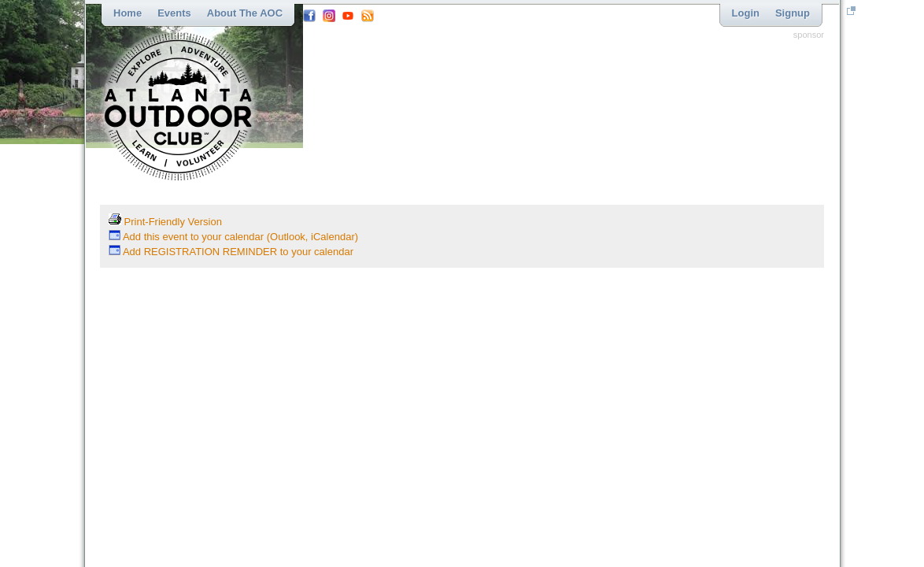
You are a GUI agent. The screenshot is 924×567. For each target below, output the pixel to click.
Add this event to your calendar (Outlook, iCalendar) (233, 237)
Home (128, 13)
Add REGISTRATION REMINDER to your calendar (231, 252)
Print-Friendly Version (165, 222)
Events (174, 13)
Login (746, 13)
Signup (793, 13)
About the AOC (245, 13)
